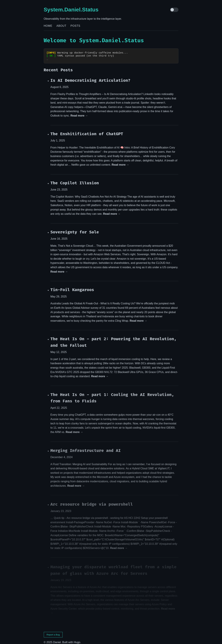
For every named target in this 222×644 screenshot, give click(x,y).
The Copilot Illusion (75, 180)
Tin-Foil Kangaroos (72, 287)
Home (48, 26)
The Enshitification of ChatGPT (87, 131)
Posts (75, 26)
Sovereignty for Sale (75, 229)
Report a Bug (53, 632)
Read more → (79, 113)
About (61, 26)
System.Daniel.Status (71, 10)
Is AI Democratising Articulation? (90, 77)
